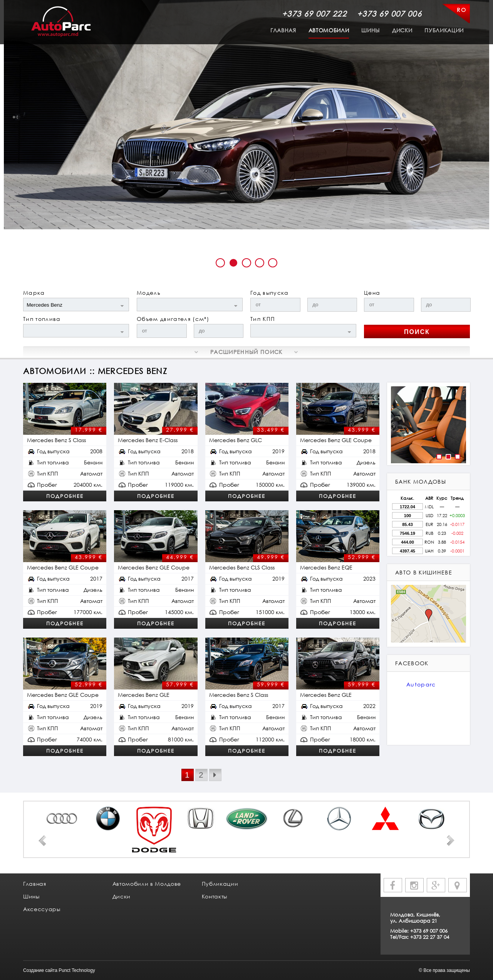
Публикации (444, 30)
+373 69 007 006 (389, 13)
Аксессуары (42, 909)
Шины (371, 30)
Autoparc (421, 684)
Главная (283, 30)
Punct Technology (77, 970)
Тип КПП (263, 319)
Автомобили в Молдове (147, 884)
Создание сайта (40, 970)
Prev (42, 841)
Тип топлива (42, 319)
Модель (149, 293)
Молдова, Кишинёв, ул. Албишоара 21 (415, 918)
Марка (34, 293)
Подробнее (65, 496)
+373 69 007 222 (314, 13)
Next (451, 841)
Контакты (215, 896)
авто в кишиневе (424, 572)
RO (461, 10)
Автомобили (329, 30)
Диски (402, 30)
